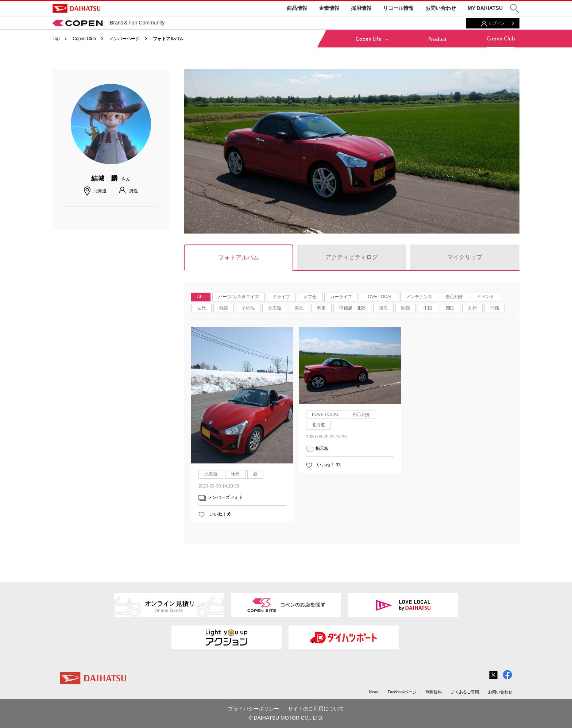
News (374, 692)
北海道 (275, 308)
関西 (406, 308)
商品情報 (297, 8)
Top (56, 39)
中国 (428, 308)
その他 (248, 308)
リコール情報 (398, 8)
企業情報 (329, 8)
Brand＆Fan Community (109, 23)
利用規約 (434, 692)
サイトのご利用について (316, 709)
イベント (486, 297)
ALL (201, 297)
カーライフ (341, 297)
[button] (515, 9)
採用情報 (361, 8)
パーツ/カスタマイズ (238, 297)
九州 (472, 308)
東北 (299, 308)
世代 (201, 308)
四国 (450, 308)
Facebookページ (402, 692)
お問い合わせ (441, 8)
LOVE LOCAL (379, 297)
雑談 (224, 308)
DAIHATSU (76, 8)
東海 (383, 308)
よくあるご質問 (465, 692)
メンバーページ (124, 39)
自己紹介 (455, 297)
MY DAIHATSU (485, 8)
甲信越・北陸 (352, 308)
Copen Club (84, 39)
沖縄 (495, 308)
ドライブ (281, 297)
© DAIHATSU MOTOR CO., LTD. (286, 718)
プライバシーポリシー (254, 709)
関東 (321, 308)
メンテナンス (419, 297)
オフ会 (310, 297)
